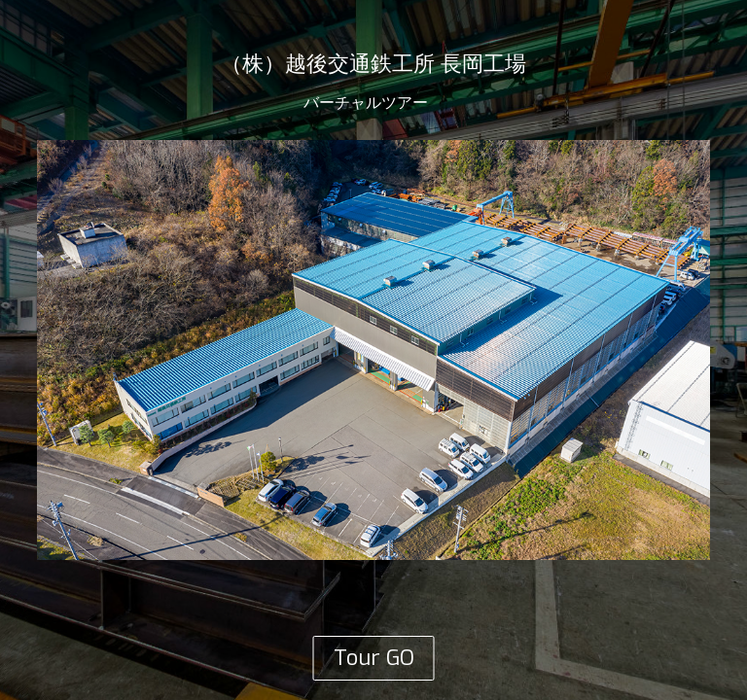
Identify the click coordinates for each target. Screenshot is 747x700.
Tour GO (374, 658)
